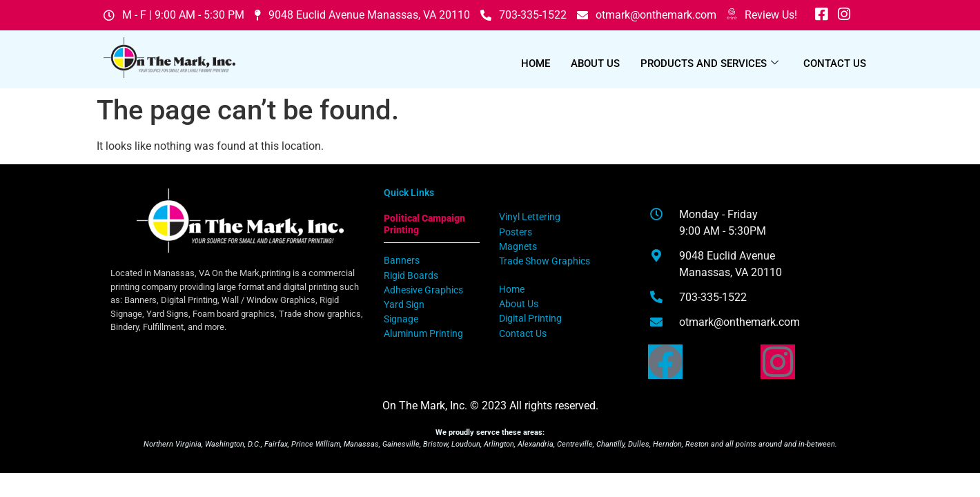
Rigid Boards (411, 276)
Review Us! (762, 15)
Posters (516, 232)
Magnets (518, 247)
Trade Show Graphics (545, 261)
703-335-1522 (523, 15)
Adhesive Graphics (423, 290)
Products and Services (709, 64)
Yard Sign (404, 305)
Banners (402, 261)
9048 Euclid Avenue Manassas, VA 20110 (362, 15)
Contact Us (835, 64)
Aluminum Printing (423, 334)
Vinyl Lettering (530, 217)
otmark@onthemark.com (647, 15)
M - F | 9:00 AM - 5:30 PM (174, 15)
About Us (595, 64)
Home (536, 64)
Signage (401, 319)
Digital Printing (530, 319)
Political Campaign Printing (424, 224)
